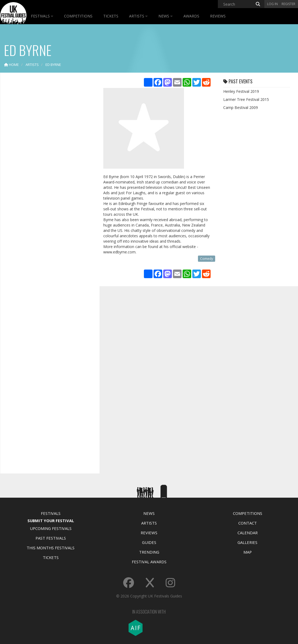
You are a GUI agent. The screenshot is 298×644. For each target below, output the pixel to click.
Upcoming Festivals (51, 528)
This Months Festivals (51, 548)
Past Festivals (51, 538)
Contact (248, 523)
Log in (272, 4)
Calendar (248, 533)
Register (288, 4)
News (166, 16)
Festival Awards (149, 562)
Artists (138, 16)
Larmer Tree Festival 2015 (246, 99)
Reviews (218, 16)
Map (248, 552)
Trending (149, 552)
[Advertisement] (46, 161)
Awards (191, 16)
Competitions (78, 16)
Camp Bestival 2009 (241, 107)
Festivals (42, 16)
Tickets (111, 16)
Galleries (247, 542)
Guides (149, 542)
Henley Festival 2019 (241, 91)
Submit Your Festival (51, 521)
